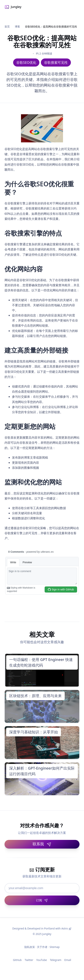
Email (68, 960)
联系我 (42, 844)
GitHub (17, 960)
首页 (7, 26)
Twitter (29, 960)
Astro (65, 928)
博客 (17, 26)
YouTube (42, 960)
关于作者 (42, 947)
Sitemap (55, 947)
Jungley (13, 7)
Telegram (56, 960)
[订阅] (42, 900)
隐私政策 (30, 947)
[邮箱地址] (42, 888)
